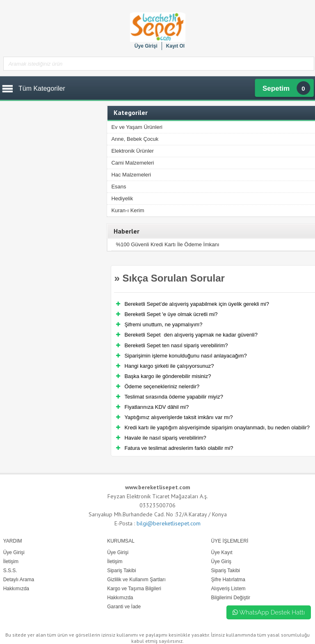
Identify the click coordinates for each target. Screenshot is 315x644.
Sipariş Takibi (226, 571)
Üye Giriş (221, 561)
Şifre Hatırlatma (228, 580)
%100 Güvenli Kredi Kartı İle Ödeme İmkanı (167, 244)
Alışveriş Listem (228, 589)
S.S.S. (10, 571)
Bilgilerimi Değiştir (231, 598)
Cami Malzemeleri (132, 163)
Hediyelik (122, 198)
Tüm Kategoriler (42, 88)
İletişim (115, 561)
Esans (119, 187)
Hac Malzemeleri (131, 175)
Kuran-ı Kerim (128, 210)
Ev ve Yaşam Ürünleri (137, 127)
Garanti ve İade (124, 607)
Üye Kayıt (222, 552)
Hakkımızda (120, 598)
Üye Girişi (146, 46)
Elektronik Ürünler (132, 151)
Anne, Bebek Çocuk (135, 139)
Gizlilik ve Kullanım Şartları (136, 580)
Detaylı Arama (19, 580)
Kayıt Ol (175, 46)
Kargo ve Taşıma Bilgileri (134, 589)
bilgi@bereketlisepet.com (169, 523)
